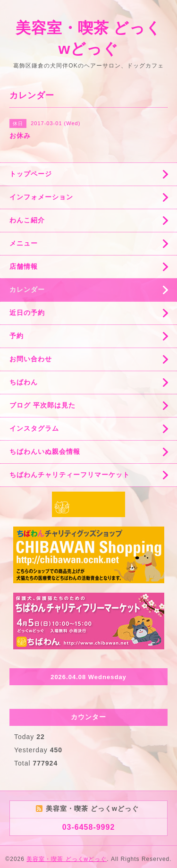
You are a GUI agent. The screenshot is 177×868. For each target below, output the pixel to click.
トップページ (31, 174)
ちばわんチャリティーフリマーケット (70, 475)
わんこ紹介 (27, 220)
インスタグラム (34, 428)
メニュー (24, 243)
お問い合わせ (31, 359)
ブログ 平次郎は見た (42, 405)
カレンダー (27, 289)
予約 (17, 336)
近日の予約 (27, 313)
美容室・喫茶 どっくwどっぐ (67, 859)
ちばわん (24, 382)
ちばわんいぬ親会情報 (45, 451)
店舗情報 (24, 266)
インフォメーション (41, 197)
